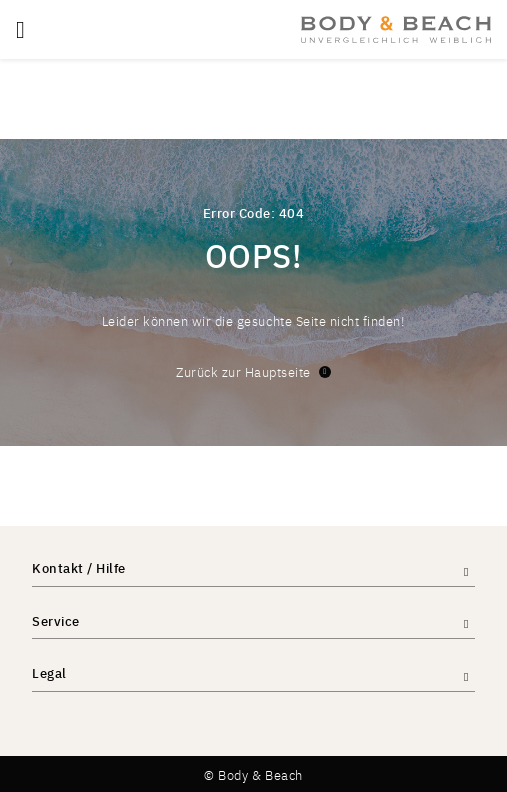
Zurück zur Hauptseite (253, 371)
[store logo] (396, 29)
